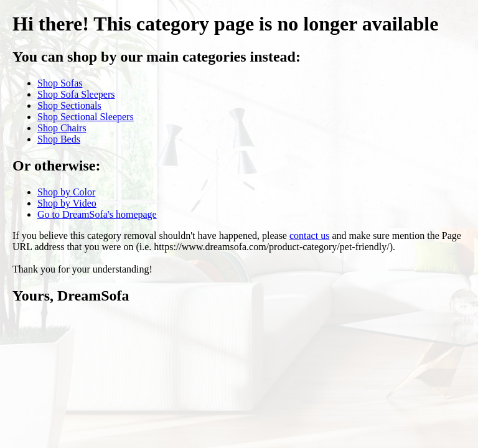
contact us (309, 236)
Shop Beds (59, 139)
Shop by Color (66, 192)
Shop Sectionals (69, 105)
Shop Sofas (60, 83)
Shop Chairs (62, 128)
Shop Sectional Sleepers (86, 117)
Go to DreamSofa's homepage (97, 214)
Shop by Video (67, 203)
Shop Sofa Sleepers (76, 94)
